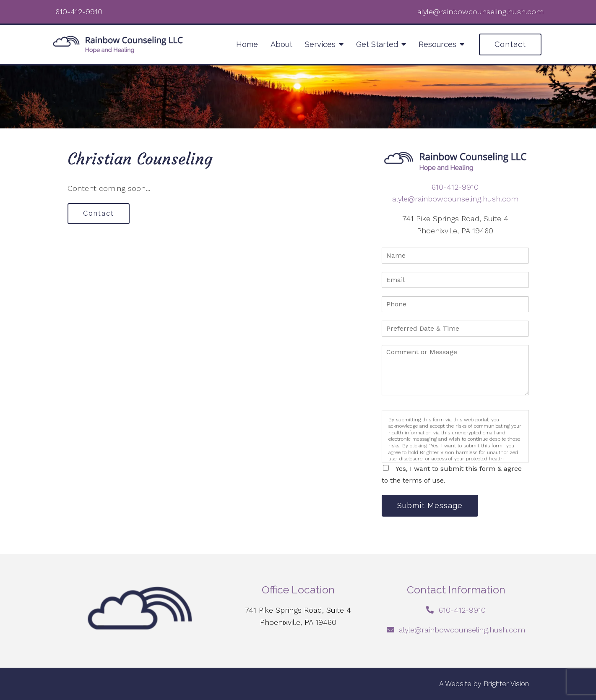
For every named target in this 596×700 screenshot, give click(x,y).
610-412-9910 (79, 12)
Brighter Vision (506, 684)
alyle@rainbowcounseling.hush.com (480, 12)
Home (247, 44)
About (281, 44)
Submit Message (430, 505)
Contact (510, 44)
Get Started (377, 44)
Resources (437, 44)
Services (320, 44)
